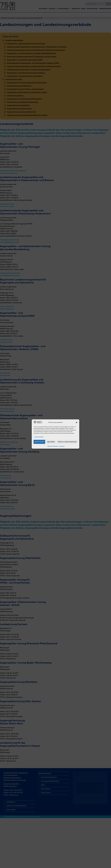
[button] (77, 422)
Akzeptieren (39, 442)
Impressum (62, 446)
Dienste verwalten (39, 437)
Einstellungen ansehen (67, 442)
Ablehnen (51, 442)
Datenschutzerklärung (53, 446)
